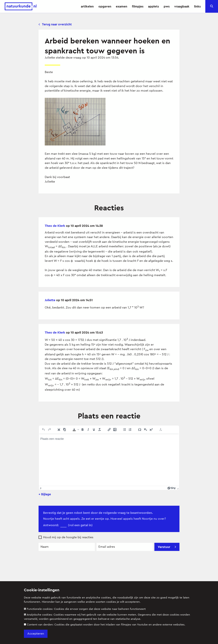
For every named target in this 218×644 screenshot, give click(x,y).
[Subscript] (145, 430)
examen (122, 6)
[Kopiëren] (65, 430)
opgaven (105, 6)
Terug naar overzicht (55, 24)
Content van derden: (105, 625)
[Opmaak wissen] (100, 430)
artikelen (87, 6)
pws (167, 6)
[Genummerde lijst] (130, 430)
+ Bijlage (45, 494)
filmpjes (138, 6)
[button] (75, 430)
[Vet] (82, 430)
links (197, 6)
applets (153, 6)
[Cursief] (88, 430)
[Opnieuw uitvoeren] (49, 430)
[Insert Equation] (161, 430)
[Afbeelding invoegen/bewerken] (115, 430)
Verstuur (167, 547)
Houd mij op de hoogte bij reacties (68, 537)
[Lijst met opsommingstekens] (124, 430)
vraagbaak (182, 6)
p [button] (41, 488)
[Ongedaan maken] (44, 430)
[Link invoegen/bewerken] (109, 430)
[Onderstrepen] (94, 430)
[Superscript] (151, 430)
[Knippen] (59, 430)
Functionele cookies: (85, 609)
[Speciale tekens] (140, 430)
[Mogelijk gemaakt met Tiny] (172, 488)
